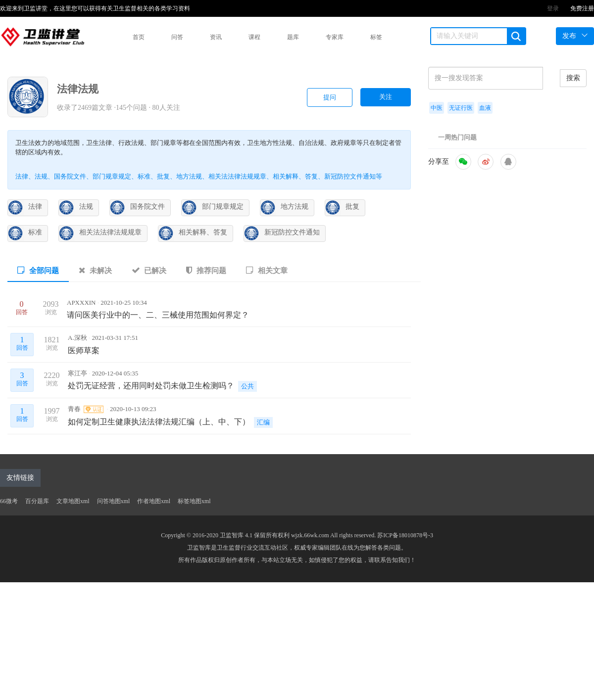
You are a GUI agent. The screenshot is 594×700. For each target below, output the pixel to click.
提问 (330, 97)
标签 (376, 37)
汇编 (263, 422)
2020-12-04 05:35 (115, 373)
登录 (553, 8)
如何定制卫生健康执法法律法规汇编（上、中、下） (159, 422)
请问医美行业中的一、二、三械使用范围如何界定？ (158, 315)
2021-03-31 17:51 (115, 338)
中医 (437, 108)
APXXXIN (82, 303)
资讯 (216, 37)
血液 (485, 108)
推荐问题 (206, 270)
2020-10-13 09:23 (133, 409)
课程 (254, 37)
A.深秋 (78, 338)
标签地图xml (194, 501)
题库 (293, 37)
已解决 (149, 270)
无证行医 (461, 108)
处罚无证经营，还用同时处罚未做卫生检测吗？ (151, 386)
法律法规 (78, 89)
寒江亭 (78, 373)
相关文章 (267, 270)
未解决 (95, 270)
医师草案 (84, 350)
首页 (139, 37)
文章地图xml (73, 501)
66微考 (9, 501)
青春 (86, 409)
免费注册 (582, 8)
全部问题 (38, 270)
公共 (247, 386)
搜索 (573, 78)
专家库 (335, 37)
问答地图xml (114, 501)
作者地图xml (154, 501)
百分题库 (37, 501)
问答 (177, 37)
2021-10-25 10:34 (124, 303)
